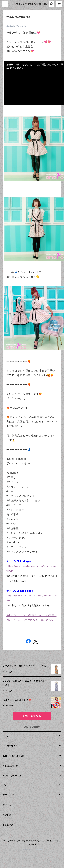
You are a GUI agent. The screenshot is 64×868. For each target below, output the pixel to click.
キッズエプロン (10, 766)
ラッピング (8, 825)
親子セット (8, 805)
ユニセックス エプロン (14, 756)
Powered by (32, 850)
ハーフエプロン (10, 746)
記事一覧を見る (32, 716)
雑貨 (5, 785)
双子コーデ (8, 795)
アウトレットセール (12, 776)
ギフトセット (9, 815)
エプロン (7, 736)
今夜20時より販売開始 (18, 17)
